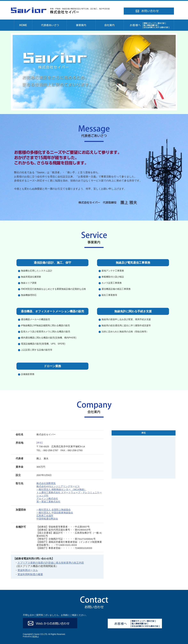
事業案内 (81, 25)
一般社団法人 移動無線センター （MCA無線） (61, 489)
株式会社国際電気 (46, 483)
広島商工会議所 (45, 516)
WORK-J (35, 637)
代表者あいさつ (49, 25)
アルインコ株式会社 (47, 498)
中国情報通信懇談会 (47, 519)
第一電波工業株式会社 (48, 502)
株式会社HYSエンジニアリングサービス (58, 486)
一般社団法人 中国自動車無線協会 (55, 513)
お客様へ (149, 25)
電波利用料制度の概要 (30, 574)
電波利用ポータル (28, 570)
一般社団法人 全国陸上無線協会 (54, 510)
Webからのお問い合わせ (50, 623)
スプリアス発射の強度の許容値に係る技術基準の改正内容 (51, 563)
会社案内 (110, 25)
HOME (23, 25)
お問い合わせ (149, 11)
